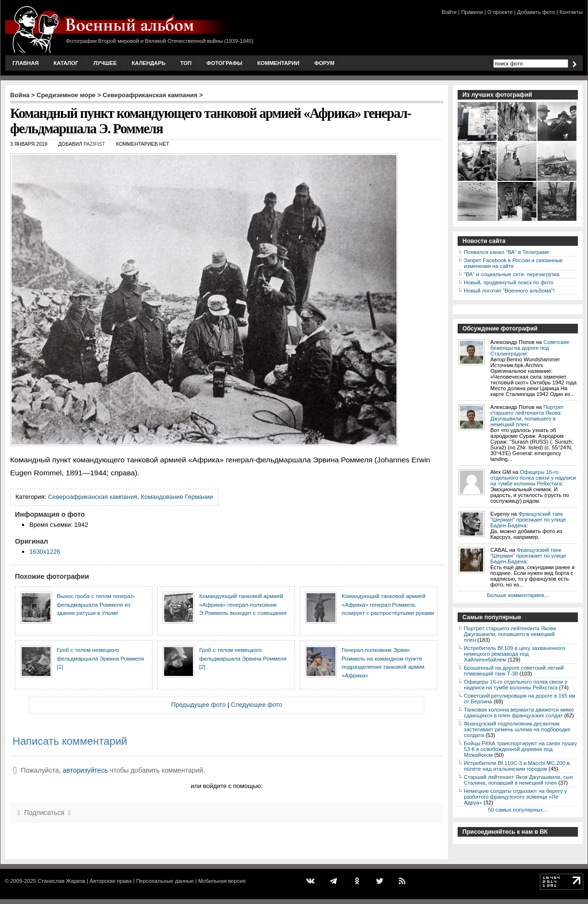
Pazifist (95, 144)
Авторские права (110, 881)
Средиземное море (66, 95)
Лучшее (105, 63)
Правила (472, 12)
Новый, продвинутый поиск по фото (509, 282)
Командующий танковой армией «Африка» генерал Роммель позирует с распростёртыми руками (388, 604)
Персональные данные (165, 881)
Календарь (149, 63)
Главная (26, 63)
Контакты (571, 12)
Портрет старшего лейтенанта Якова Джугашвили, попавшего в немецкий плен (527, 416)
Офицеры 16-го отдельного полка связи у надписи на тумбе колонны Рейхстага (533, 478)
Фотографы (224, 63)
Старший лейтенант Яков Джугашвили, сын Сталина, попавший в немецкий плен (518, 780)
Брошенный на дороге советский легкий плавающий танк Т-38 (514, 671)
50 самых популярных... (518, 810)
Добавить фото (536, 12)
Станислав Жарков (61, 881)
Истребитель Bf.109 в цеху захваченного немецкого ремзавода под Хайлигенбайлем (515, 654)
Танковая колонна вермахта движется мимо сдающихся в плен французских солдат (519, 713)
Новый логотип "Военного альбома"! (509, 291)
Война (20, 95)
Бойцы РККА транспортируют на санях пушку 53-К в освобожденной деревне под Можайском (520, 749)
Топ (186, 63)
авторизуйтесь (85, 770)
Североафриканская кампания (150, 95)
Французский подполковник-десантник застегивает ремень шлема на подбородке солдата (517, 729)
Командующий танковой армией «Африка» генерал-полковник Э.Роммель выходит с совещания (243, 604)
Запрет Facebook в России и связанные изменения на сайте (513, 263)
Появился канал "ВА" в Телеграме (506, 252)
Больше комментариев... (518, 595)
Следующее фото (257, 705)
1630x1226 (45, 552)
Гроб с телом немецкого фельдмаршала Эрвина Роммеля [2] (243, 658)
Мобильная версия (222, 881)
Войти (449, 12)
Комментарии (278, 63)
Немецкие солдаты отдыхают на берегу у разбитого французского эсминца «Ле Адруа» (515, 797)
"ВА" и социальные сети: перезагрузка (512, 274)
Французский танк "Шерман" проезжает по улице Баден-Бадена (528, 520)
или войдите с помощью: (226, 786)
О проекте (500, 12)
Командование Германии (177, 497)
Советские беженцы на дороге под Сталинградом (530, 348)
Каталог (66, 63)
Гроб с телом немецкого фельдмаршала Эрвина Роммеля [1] (100, 658)
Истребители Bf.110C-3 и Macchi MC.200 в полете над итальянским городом (517, 766)
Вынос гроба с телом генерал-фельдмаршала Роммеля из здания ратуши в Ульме (96, 604)
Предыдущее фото (198, 705)
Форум (324, 63)
